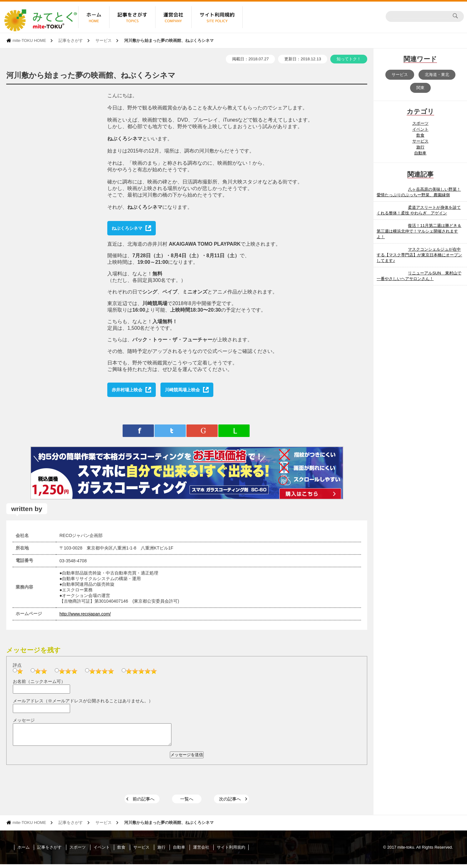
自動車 (420, 153)
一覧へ (187, 803)
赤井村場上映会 (127, 390)
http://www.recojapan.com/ (85, 614)
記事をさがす (71, 40)
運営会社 (201, 851)
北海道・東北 (437, 75)
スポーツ (420, 123)
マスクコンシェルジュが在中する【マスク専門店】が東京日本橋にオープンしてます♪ (419, 255)
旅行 (420, 147)
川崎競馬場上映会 (182, 390)
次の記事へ (230, 803)
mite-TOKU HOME (29, 40)
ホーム (24, 851)
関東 (420, 88)
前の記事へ (144, 803)
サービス (104, 40)
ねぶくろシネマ (127, 228)
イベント (420, 129)
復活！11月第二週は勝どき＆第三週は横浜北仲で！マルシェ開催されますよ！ (419, 231)
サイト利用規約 (231, 851)
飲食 (420, 135)
